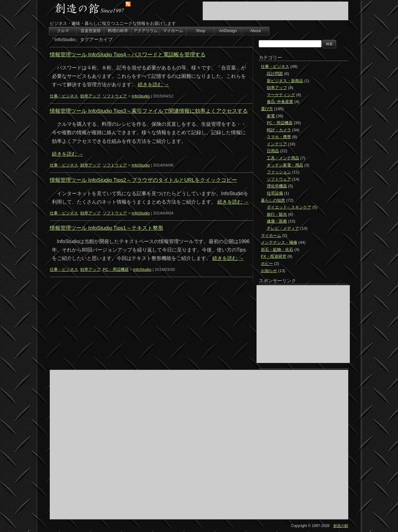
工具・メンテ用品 (283, 158)
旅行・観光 (277, 214)
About (256, 31)
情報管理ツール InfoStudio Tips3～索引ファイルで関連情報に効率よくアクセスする (149, 111)
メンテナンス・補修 (279, 242)
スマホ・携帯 (279, 137)
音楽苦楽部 (91, 31)
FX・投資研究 (274, 256)
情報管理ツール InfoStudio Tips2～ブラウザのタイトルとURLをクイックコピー (143, 180)
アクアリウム (146, 31)
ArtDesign (228, 31)
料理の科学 (118, 31)
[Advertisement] (275, 11)
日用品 (273, 151)
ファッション (279, 172)
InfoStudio (141, 96)
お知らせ (269, 271)
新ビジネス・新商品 (285, 81)
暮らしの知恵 (273, 200)
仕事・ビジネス (64, 96)
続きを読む (153, 85)
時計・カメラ (279, 130)
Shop (201, 31)
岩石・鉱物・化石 (277, 250)
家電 (271, 116)
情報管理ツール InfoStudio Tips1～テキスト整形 (106, 228)
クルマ (63, 31)
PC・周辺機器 (116, 269)
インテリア (277, 144)
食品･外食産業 (280, 102)
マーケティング (281, 95)
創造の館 (341, 526)
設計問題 (275, 74)
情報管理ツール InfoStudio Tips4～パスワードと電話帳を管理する (128, 55)
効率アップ (90, 96)
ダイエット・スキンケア (289, 207)
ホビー (267, 264)
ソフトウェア (115, 96)
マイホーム (173, 31)
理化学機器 (277, 186)
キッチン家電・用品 (285, 165)
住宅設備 (275, 193)
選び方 (267, 109)
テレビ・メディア (283, 228)
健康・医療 (277, 221)
